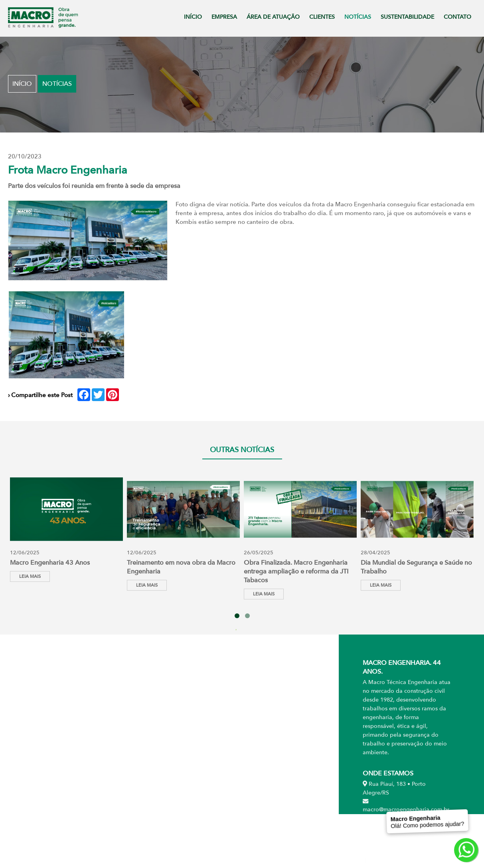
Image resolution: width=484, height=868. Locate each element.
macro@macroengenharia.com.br (406, 806)
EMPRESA (224, 17)
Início (22, 84)
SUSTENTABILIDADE (407, 17)
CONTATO (457, 17)
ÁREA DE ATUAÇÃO (273, 17)
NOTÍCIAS (358, 17)
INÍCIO (193, 17)
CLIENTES (322, 17)
